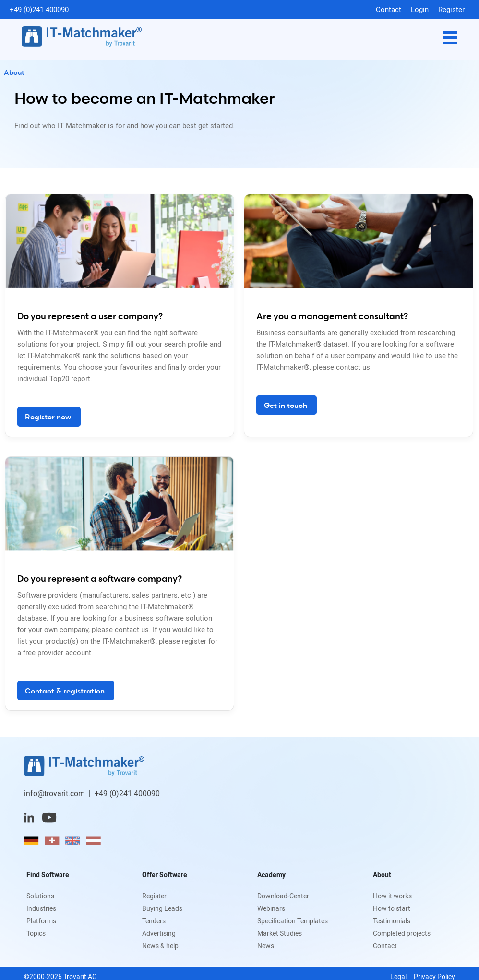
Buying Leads (162, 908)
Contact (389, 9)
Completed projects (402, 933)
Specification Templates (293, 921)
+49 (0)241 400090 (39, 9)
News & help (160, 946)
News (266, 946)
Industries (41, 908)
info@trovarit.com (54, 793)
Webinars (271, 908)
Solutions (40, 896)
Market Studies (280, 933)
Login (420, 9)
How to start (392, 908)
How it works (392, 896)
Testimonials (392, 921)
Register (451, 9)
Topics (36, 933)
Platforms (41, 921)
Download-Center (283, 896)
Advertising (159, 933)
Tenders (154, 921)
